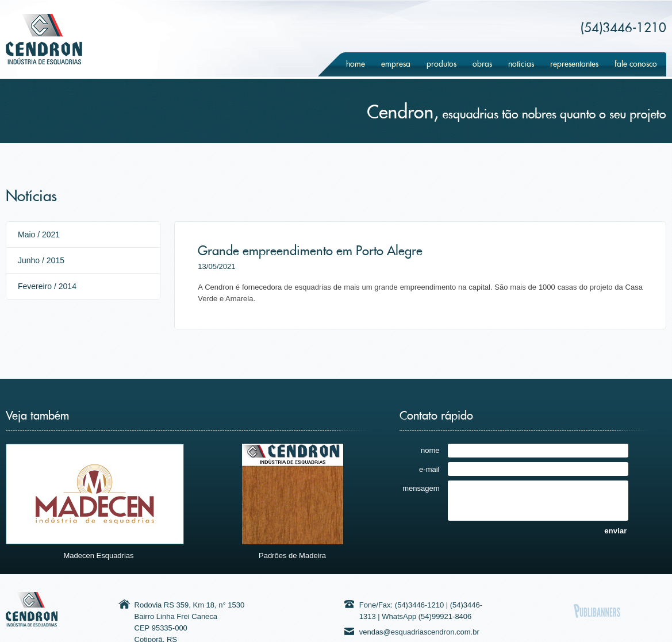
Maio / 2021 (39, 234)
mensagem (421, 488)
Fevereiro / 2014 (47, 286)
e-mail (429, 469)
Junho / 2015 (41, 260)
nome (430, 450)
